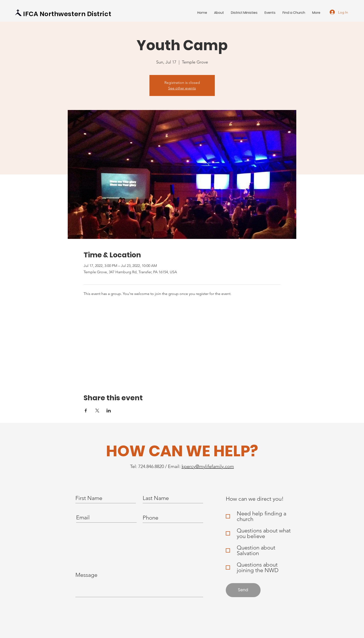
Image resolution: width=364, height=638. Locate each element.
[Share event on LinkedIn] (109, 411)
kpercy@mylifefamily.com (208, 466)
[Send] (243, 590)
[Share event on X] (97, 411)
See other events (182, 88)
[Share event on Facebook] (86, 411)
